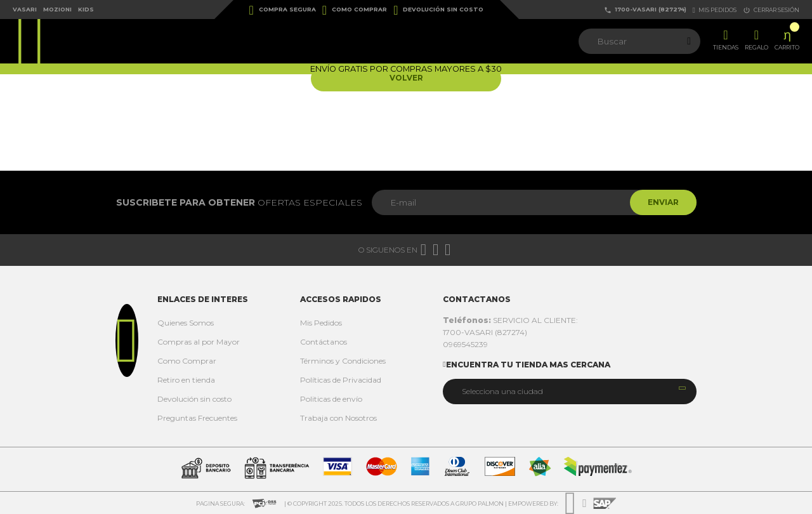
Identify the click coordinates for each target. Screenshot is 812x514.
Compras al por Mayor (199, 342)
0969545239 (465, 344)
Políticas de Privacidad (341, 380)
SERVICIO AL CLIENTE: (510, 320)
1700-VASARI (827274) (645, 10)
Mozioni (57, 9)
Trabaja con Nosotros (338, 418)
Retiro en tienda (186, 380)
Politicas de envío (331, 399)
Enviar (662, 202)
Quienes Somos (186, 323)
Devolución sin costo (438, 10)
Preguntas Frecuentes (197, 418)
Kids (86, 9)
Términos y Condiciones (343, 361)
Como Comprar (355, 10)
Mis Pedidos (321, 323)
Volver (406, 78)
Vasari (25, 9)
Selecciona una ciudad (502, 391)
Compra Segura (283, 10)
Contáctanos (324, 342)
